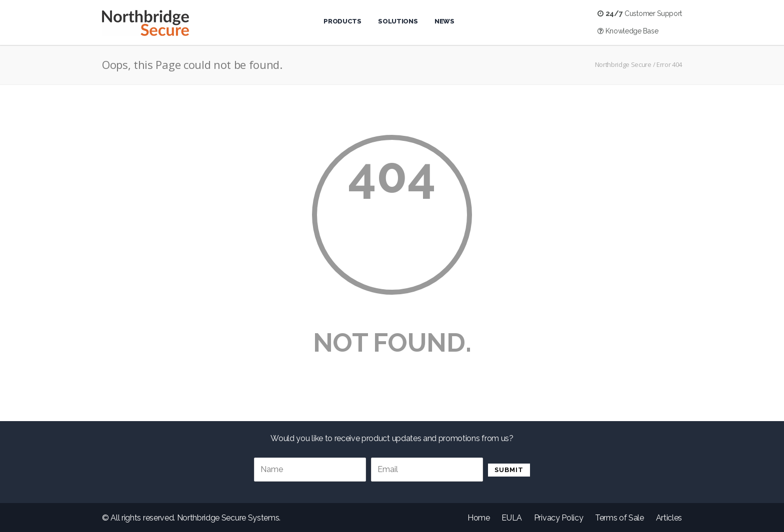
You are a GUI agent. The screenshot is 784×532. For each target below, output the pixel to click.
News (444, 21)
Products (342, 21)
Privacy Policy (559, 518)
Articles (669, 518)
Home (479, 518)
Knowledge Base (628, 31)
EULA (512, 518)
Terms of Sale (619, 518)
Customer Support (640, 13)
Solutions (398, 21)
